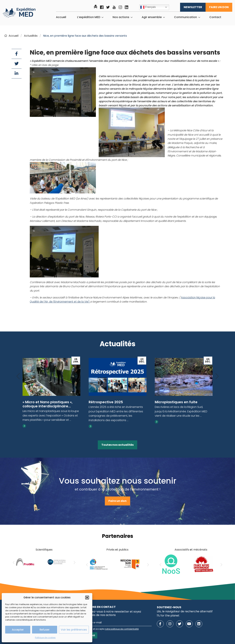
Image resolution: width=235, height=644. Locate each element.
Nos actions (121, 17)
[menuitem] (61, 17)
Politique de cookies (45, 638)
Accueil (61, 17)
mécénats (200, 550)
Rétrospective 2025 (106, 402)
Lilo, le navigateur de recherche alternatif (185, 611)
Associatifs (182, 550)
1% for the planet (168, 616)
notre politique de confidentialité (122, 629)
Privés (110, 550)
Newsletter (193, 7)
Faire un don (219, 7)
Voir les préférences (74, 630)
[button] (87, 598)
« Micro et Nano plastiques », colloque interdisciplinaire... (48, 404)
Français (148, 7)
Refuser (45, 630)
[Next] (217, 376)
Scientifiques (44, 550)
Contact (215, 17)
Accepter (18, 630)
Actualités (31, 36)
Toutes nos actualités (117, 445)
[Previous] (18, 376)
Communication (186, 17)
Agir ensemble (152, 17)
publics (124, 550)
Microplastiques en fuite (176, 402)
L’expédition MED (89, 17)
